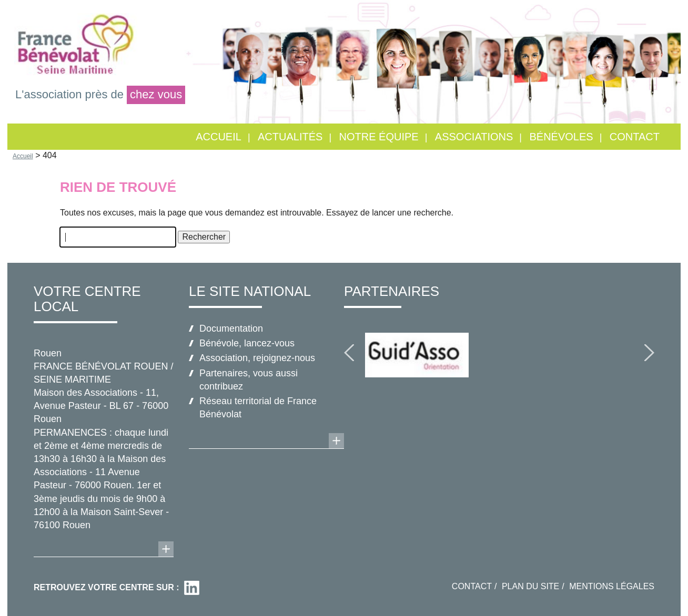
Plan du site (530, 586)
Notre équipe (379, 137)
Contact (635, 137)
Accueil (219, 137)
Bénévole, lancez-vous (247, 343)
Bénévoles (561, 137)
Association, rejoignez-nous (257, 358)
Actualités (290, 137)
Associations (474, 137)
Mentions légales (612, 586)
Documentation (231, 328)
